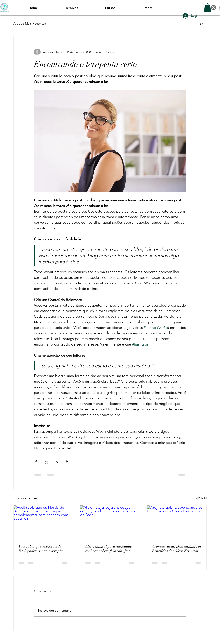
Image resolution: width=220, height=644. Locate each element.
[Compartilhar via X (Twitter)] (46, 462)
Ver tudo (201, 498)
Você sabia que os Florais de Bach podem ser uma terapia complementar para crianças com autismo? (41, 549)
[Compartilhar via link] (66, 462)
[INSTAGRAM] (214, 8)
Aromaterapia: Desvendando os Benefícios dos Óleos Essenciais (177, 549)
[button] (207, 8)
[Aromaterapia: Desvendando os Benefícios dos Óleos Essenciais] (177, 522)
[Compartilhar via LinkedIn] (56, 462)
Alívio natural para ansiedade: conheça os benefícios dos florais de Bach (110, 549)
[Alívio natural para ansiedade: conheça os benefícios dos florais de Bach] (110, 522)
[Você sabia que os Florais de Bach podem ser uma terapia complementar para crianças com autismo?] (43, 522)
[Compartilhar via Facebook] (36, 462)
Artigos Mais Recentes (30, 23)
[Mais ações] (184, 52)
